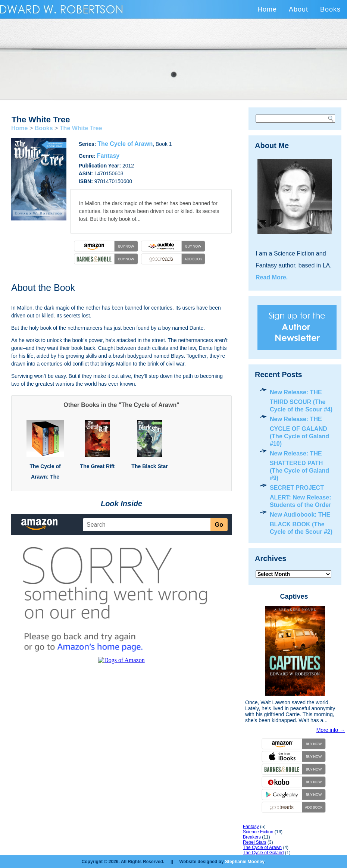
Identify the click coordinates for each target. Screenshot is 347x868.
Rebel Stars (255, 842)
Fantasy (108, 156)
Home (267, 9)
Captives (294, 596)
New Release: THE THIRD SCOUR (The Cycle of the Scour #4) (301, 401)
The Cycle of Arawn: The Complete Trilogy (45, 477)
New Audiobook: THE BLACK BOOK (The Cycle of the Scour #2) (301, 523)
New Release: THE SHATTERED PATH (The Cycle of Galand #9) (299, 466)
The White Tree (81, 128)
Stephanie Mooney (245, 862)
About (298, 9)
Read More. (272, 277)
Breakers (252, 837)
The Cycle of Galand (263, 853)
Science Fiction (258, 832)
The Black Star (149, 466)
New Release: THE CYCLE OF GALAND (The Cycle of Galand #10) (299, 431)
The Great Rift (98, 466)
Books (330, 9)
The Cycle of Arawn (125, 144)
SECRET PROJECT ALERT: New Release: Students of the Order (301, 496)
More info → (331, 730)
